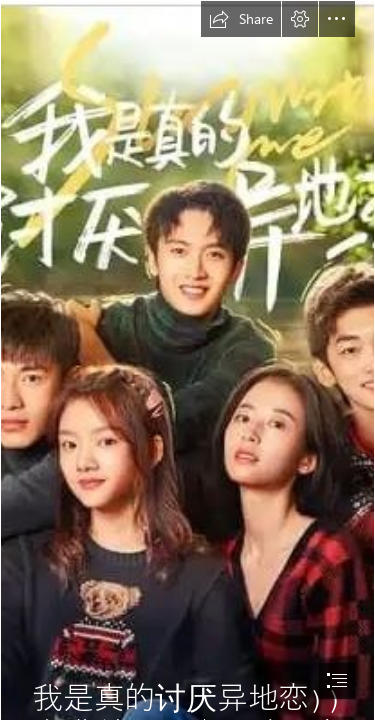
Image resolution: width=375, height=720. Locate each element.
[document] (187, 360)
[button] (241, 19)
